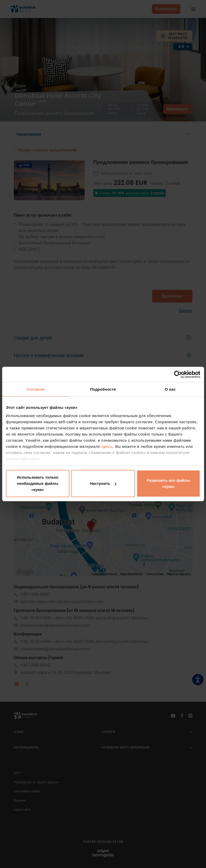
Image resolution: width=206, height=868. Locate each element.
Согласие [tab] (36, 389)
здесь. (108, 446)
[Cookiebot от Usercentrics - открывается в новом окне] (178, 374)
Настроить (103, 483)
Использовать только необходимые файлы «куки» (38, 483)
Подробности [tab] (103, 389)
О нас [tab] (170, 389)
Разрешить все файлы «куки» (168, 483)
